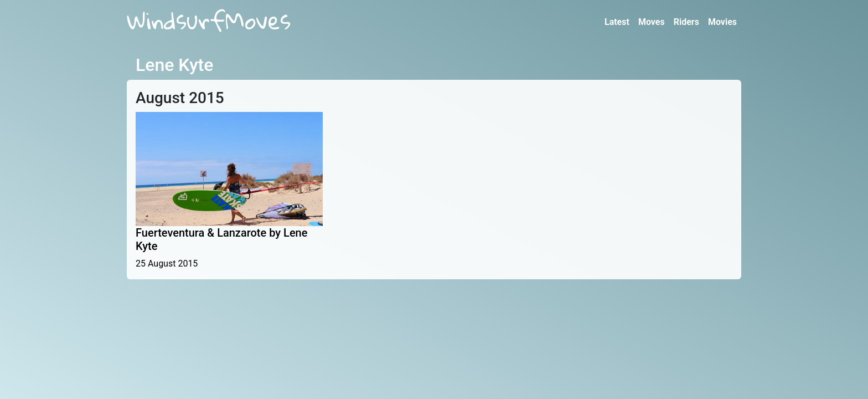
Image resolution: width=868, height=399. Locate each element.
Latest (617, 22)
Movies (722, 22)
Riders (686, 22)
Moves (652, 22)
